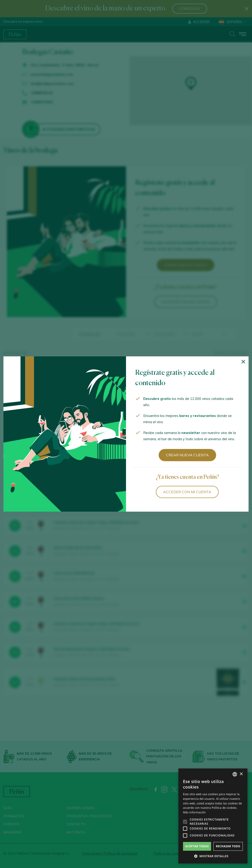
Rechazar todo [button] (228, 846)
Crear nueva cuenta (187, 455)
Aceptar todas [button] (197, 846)
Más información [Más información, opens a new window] (194, 812)
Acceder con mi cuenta (187, 492)
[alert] (213, 816)
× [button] (241, 774)
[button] (213, 856)
